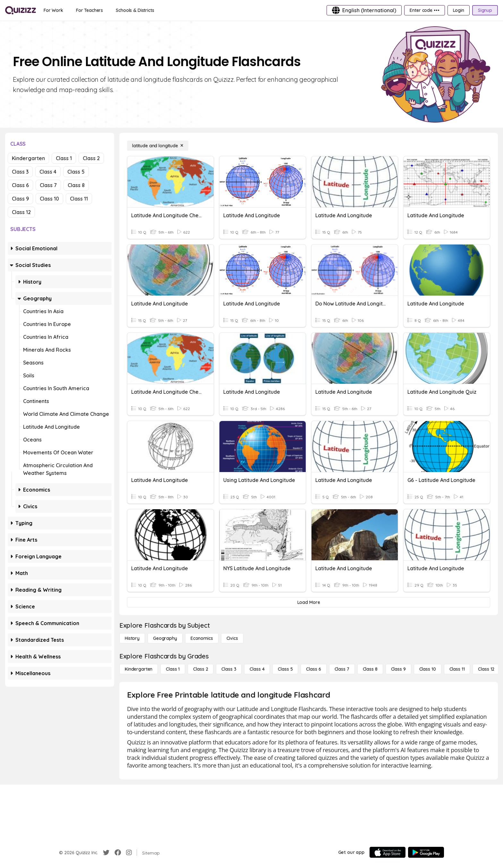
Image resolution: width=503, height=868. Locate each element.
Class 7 (48, 185)
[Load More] (309, 602)
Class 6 (20, 185)
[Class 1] (173, 669)
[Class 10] (428, 669)
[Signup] (485, 10)
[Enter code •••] (424, 10)
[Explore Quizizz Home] (21, 10)
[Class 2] (200, 669)
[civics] (232, 638)
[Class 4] (257, 669)
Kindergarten (28, 158)
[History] (132, 638)
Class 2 (91, 158)
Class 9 (20, 199)
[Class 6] (313, 669)
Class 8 (76, 185)
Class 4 (48, 172)
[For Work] (53, 10)
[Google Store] (426, 852)
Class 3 (20, 172)
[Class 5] (285, 669)
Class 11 (79, 199)
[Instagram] (129, 853)
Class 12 (21, 212)
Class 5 (76, 172)
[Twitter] (106, 853)
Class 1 (64, 158)
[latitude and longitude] (158, 146)
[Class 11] (457, 669)
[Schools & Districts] (135, 10)
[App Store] (388, 852)
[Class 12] (486, 669)
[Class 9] (398, 669)
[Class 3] (229, 669)
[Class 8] (370, 669)
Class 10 (49, 199)
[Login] (459, 10)
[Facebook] (118, 853)
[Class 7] (342, 669)
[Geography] (165, 638)
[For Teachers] (90, 10)
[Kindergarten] (139, 669)
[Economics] (202, 638)
